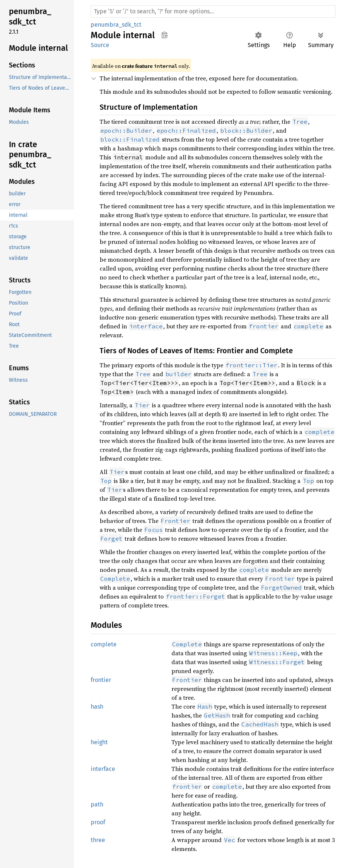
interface (103, 769)
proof (98, 822)
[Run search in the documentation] (213, 11)
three (98, 840)
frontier (101, 680)
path (97, 804)
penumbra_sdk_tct (116, 25)
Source (100, 45)
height (99, 742)
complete (104, 644)
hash (97, 707)
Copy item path (165, 35)
